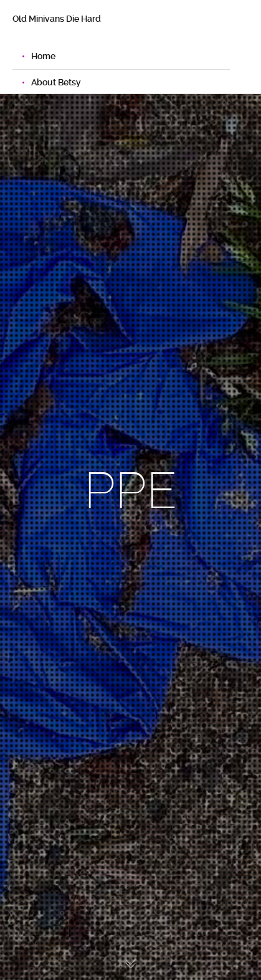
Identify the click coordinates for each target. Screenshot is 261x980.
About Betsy (56, 82)
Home (43, 56)
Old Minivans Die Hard (57, 19)
